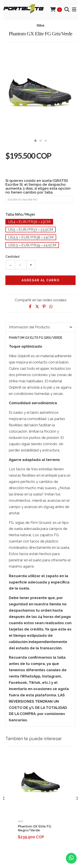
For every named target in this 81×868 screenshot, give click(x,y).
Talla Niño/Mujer (20, 214)
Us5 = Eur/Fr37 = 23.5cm (31, 230)
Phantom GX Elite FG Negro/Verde (34, 828)
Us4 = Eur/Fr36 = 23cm (29, 222)
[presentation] (4, 798)
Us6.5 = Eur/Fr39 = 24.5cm (32, 245)
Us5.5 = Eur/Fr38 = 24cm (31, 237)
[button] (35, 140)
